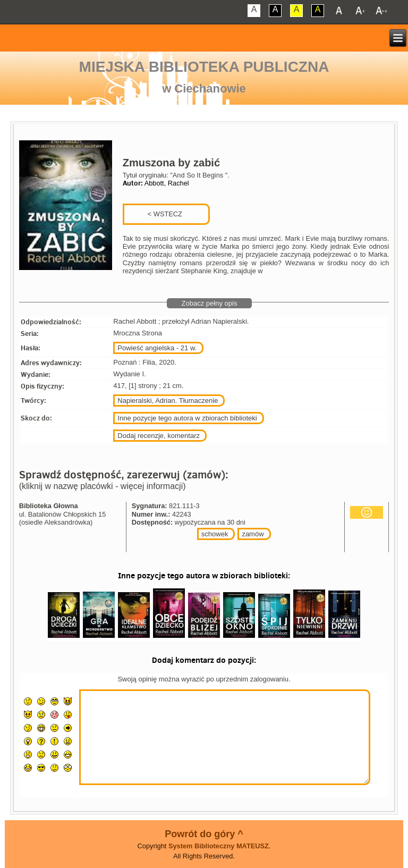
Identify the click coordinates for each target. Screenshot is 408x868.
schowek (215, 534)
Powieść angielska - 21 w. (157, 348)
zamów (253, 534)
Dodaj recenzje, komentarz (159, 436)
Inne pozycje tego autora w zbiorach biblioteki (187, 418)
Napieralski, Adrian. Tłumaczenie (168, 401)
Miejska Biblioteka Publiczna (204, 67)
